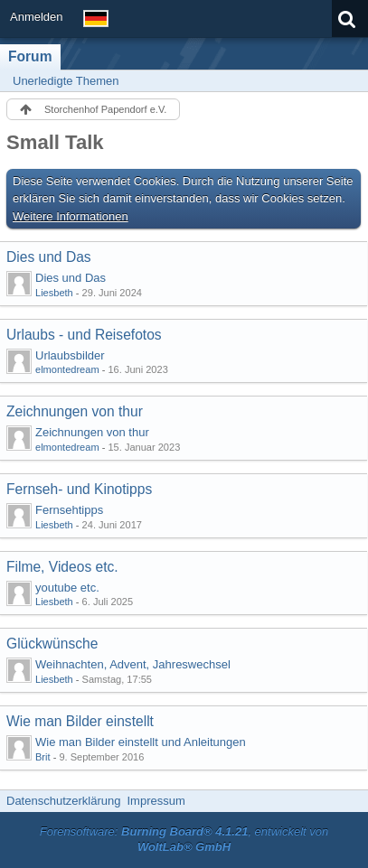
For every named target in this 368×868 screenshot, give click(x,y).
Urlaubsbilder (70, 355)
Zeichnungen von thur (75, 411)
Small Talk (55, 142)
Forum (30, 56)
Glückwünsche (52, 644)
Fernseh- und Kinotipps (79, 489)
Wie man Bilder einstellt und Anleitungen (141, 742)
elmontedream (67, 369)
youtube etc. (67, 588)
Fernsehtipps (69, 510)
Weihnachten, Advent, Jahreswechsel (133, 664)
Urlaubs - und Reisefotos (84, 335)
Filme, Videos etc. (62, 567)
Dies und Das (49, 257)
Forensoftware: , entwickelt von (184, 839)
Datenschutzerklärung (63, 801)
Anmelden (37, 17)
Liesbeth (54, 293)
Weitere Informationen (71, 216)
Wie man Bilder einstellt (80, 721)
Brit (43, 757)
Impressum (156, 801)
